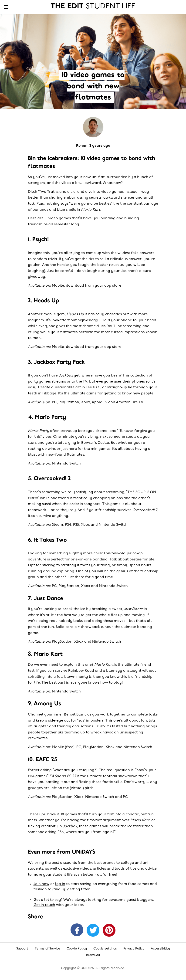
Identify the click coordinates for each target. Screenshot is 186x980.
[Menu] (6, 7)
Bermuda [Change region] (93, 955)
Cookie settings (105, 949)
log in (60, 884)
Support (22, 949)
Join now (41, 884)
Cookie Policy (77, 949)
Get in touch (44, 905)
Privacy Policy (134, 949)
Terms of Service (47, 949)
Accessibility (160, 949)
